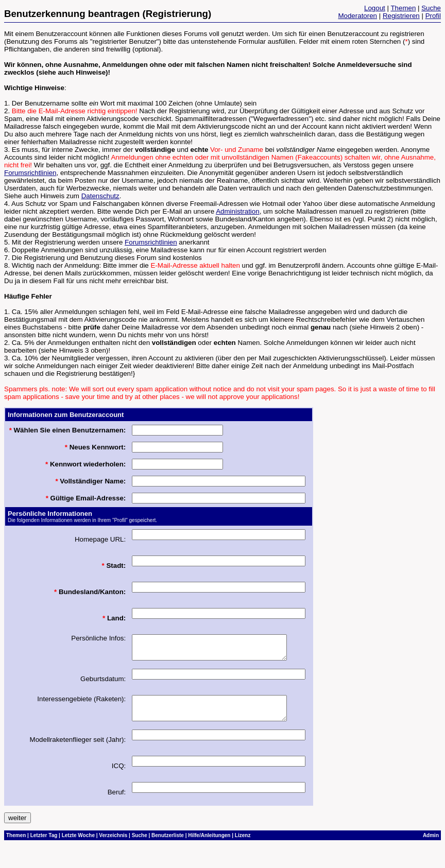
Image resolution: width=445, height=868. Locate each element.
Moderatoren (357, 16)
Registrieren (401, 16)
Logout (375, 8)
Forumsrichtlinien (30, 173)
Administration (237, 211)
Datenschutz (100, 196)
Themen (403, 8)
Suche (431, 8)
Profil (433, 16)
